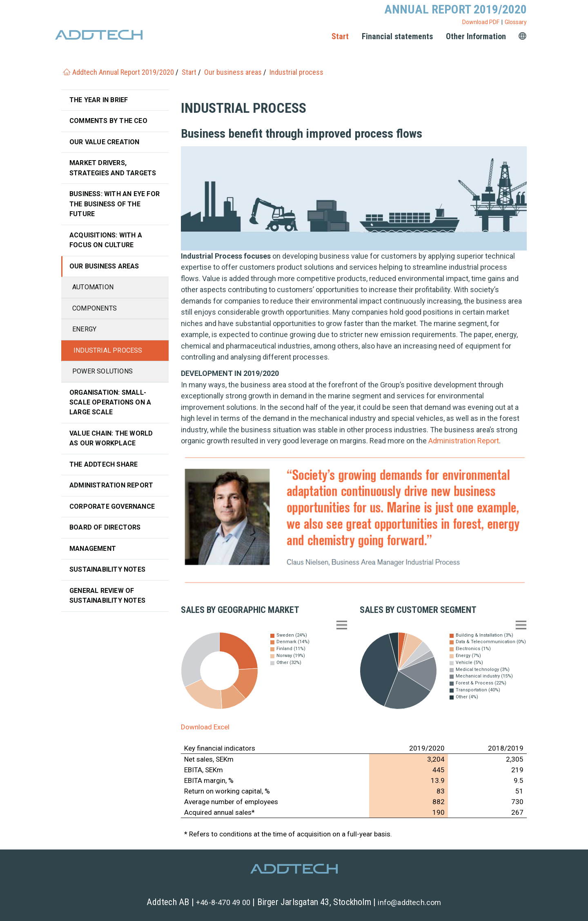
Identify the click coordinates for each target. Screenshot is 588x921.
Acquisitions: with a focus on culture (106, 240)
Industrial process (108, 350)
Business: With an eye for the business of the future (115, 204)
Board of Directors (105, 527)
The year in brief (99, 100)
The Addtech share (104, 464)
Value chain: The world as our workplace (111, 438)
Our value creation (105, 142)
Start (340, 36)
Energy (84, 329)
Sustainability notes (107, 569)
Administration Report (464, 441)
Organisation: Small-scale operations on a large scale (110, 402)
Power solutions (102, 371)
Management (93, 549)
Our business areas (104, 266)
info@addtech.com (409, 902)
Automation (93, 287)
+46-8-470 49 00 (223, 902)
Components (95, 308)
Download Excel (205, 727)
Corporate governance (112, 506)
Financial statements (397, 36)
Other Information (476, 36)
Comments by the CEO (108, 121)
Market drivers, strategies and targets (113, 168)
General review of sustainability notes (107, 596)
